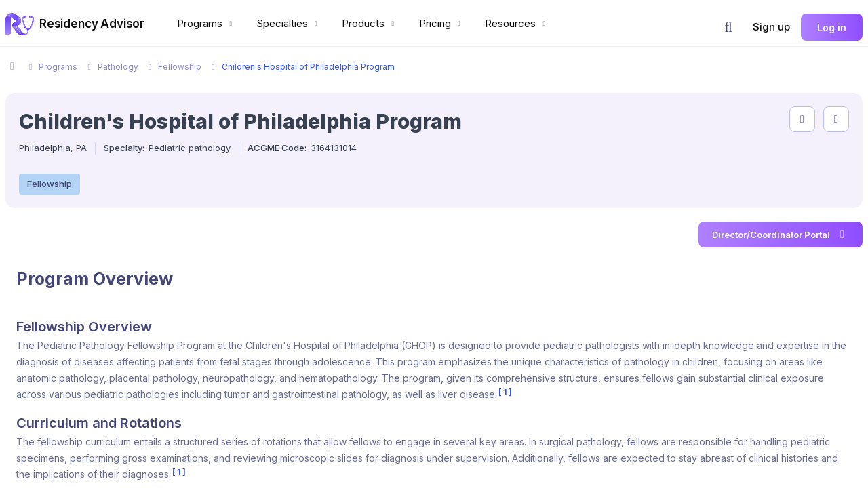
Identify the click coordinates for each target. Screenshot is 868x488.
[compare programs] (836, 119)
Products (370, 23)
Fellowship (50, 184)
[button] (728, 27)
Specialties (289, 23)
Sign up (771, 27)
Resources (517, 23)
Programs (206, 23)
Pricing (441, 23)
